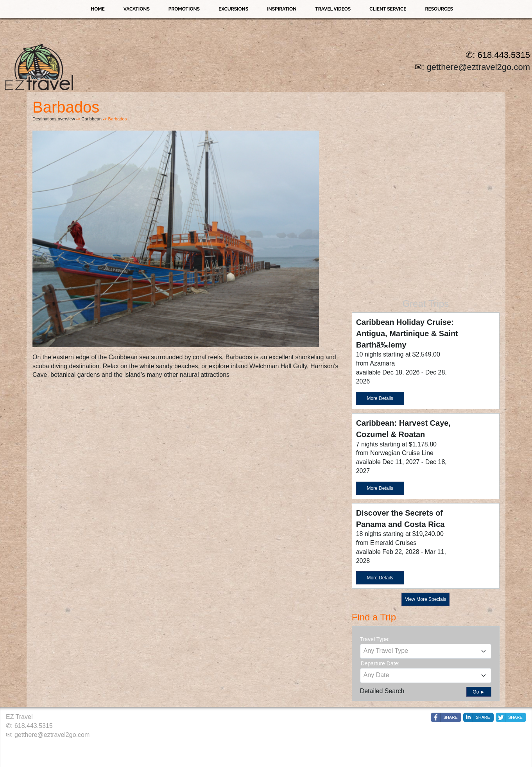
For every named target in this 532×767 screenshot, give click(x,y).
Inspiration (282, 9)
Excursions (233, 9)
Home (98, 9)
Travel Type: (375, 639)
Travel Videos (333, 9)
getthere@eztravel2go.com (478, 67)
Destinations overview (54, 119)
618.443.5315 (34, 726)
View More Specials (425, 599)
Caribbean (91, 119)
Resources (439, 9)
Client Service (388, 9)
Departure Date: (380, 663)
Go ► (479, 692)
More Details (380, 398)
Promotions (184, 9)
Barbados (239, 357)
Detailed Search (382, 691)
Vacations (137, 9)
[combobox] (426, 651)
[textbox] (426, 651)
